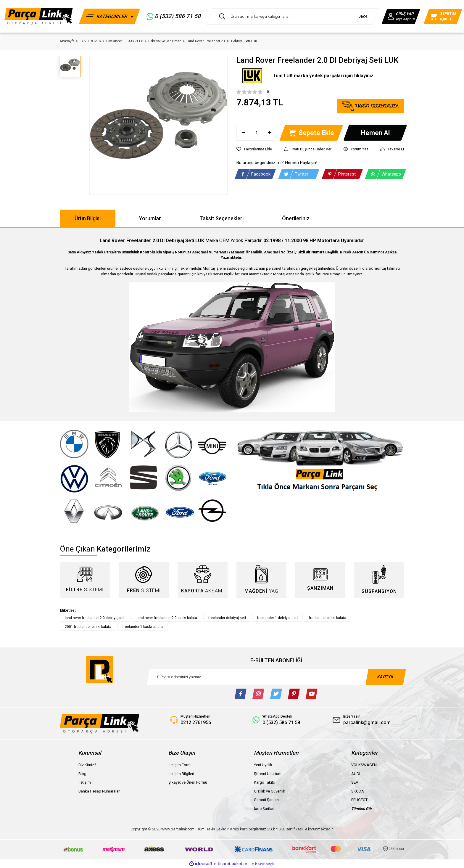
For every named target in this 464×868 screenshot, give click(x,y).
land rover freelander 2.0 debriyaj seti (95, 618)
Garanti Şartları (266, 800)
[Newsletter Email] (276, 677)
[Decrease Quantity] (243, 133)
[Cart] (443, 16)
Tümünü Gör (362, 809)
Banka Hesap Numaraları (99, 791)
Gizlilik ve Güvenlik (270, 791)
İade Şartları (264, 809)
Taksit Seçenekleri (221, 218)
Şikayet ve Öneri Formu (188, 782)
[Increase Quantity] (269, 133)
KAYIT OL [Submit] (386, 677)
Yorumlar (150, 218)
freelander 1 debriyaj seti (277, 618)
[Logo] (39, 16)
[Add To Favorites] (254, 149)
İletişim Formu (181, 765)
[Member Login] (401, 16)
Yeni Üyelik (263, 765)
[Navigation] (110, 16)
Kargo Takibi (265, 782)
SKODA (358, 791)
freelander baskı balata (328, 618)
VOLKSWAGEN (364, 765)
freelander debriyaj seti (227, 618)
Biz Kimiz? (87, 765)
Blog (82, 774)
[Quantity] (256, 133)
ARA (364, 16)
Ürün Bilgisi (88, 218)
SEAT (356, 782)
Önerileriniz (296, 218)
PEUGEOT (359, 800)
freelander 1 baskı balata (143, 627)
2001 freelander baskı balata (88, 627)
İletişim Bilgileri (181, 774)
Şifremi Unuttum (268, 774)
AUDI (356, 774)
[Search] (293, 16)
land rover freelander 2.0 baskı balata (167, 618)
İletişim (85, 782)
